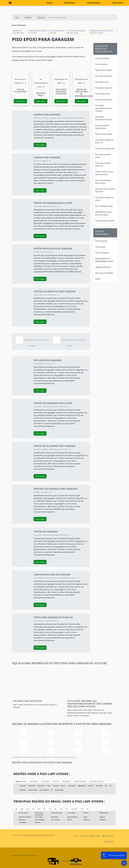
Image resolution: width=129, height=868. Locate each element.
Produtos (69, 3)
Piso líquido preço (103, 94)
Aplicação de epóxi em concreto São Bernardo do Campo (102, 32)
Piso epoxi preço (102, 82)
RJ (16, 809)
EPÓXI (98, 279)
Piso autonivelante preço (103, 156)
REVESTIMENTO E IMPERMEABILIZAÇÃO (104, 260)
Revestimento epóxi (104, 70)
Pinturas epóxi (101, 241)
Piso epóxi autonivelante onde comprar (103, 108)
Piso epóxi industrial (104, 76)
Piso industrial (101, 64)
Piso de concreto (102, 58)
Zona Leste (66, 781)
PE (56, 809)
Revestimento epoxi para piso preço (104, 213)
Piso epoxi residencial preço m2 (104, 141)
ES (28, 809)
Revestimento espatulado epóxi (18, 32)
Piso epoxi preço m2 (104, 88)
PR (39, 809)
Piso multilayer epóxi (104, 206)
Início (76, 836)
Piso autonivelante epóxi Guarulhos (57, 32)
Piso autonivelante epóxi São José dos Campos (76, 32)
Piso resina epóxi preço (105, 149)
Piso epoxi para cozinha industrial (105, 190)
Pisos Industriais (102, 253)
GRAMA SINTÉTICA (103, 267)
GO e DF (74, 809)
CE (67, 809)
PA (88, 809)
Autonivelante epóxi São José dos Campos (38, 32)
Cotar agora (20, 101)
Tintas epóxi (100, 247)
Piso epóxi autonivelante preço (104, 118)
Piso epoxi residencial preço (104, 199)
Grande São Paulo (80, 781)
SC (44, 809)
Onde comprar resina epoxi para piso (104, 173)
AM (82, 809)
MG (22, 809)
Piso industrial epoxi (104, 100)
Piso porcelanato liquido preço (102, 127)
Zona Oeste (45, 781)
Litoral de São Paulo (96, 781)
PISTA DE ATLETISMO (104, 273)
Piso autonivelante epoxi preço (103, 182)
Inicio (49, 3)
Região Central (21, 781)
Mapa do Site (108, 836)
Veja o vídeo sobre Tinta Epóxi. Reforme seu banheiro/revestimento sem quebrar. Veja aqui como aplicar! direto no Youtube (90, 713)
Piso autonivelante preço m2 (103, 164)
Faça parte (118, 3)
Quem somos (94, 3)
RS (50, 809)
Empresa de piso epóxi (105, 221)
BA (61, 809)
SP (33, 809)
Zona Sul (56, 781)
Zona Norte (34, 781)
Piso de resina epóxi (104, 134)
